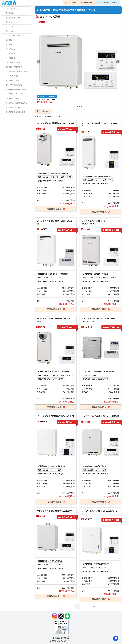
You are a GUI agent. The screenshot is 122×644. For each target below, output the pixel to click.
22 (72, 606)
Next (118, 62)
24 (83, 606)
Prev (39, 62)
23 (78, 606)
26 (94, 606)
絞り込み (42, 111)
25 (88, 606)
